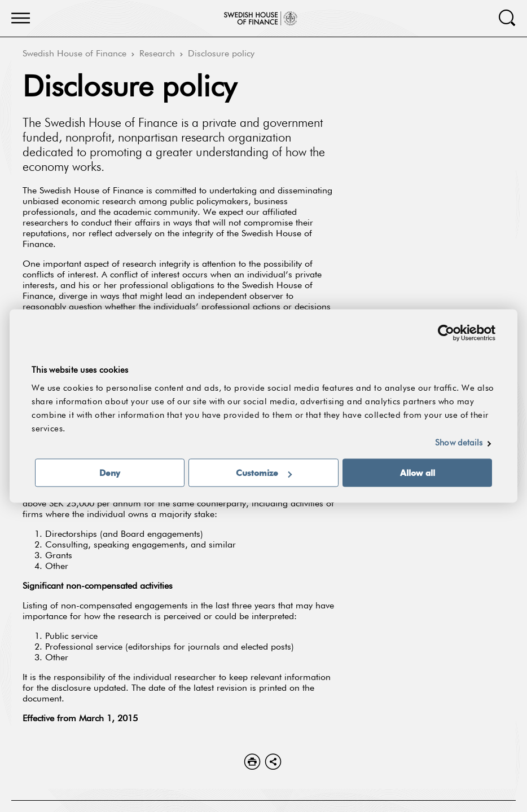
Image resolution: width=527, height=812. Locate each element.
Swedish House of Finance (74, 54)
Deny (110, 473)
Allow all (418, 473)
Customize (264, 473)
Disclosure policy (221, 54)
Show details (459, 443)
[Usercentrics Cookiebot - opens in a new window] (446, 333)
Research (157, 54)
